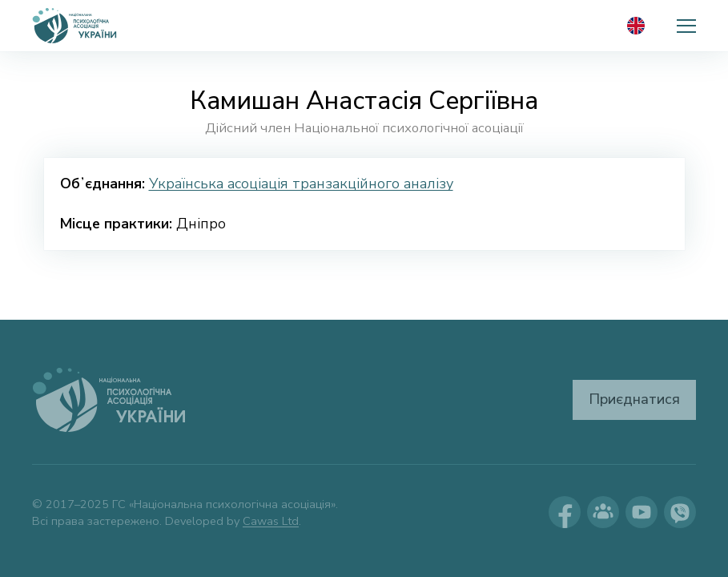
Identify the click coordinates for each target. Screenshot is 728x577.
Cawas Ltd (271, 521)
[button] (686, 26)
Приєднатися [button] (634, 399)
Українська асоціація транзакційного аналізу (301, 184)
